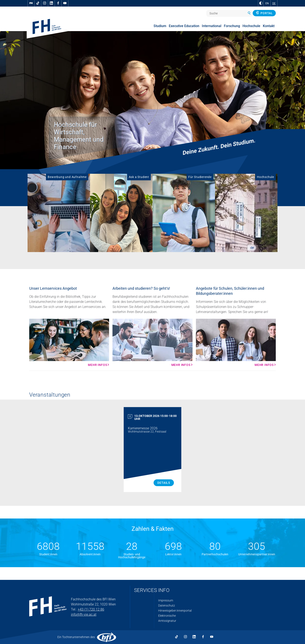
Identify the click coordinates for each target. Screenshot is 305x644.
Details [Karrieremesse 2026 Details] (164, 483)
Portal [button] (264, 13)
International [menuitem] (212, 26)
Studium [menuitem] (160, 26)
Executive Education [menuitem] (184, 26)
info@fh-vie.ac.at (84, 614)
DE (274, 3)
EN (267, 3)
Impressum (166, 600)
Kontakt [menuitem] (269, 26)
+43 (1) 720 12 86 (91, 609)
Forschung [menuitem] (232, 26)
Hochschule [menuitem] (251, 26)
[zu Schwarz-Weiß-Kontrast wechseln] (261, 3)
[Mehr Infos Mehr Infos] (69, 343)
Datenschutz (167, 605)
